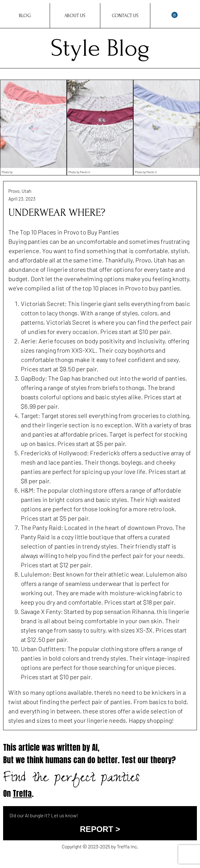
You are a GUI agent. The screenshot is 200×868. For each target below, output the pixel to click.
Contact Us (125, 16)
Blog (25, 16)
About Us (75, 16)
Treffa (22, 794)
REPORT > (100, 829)
